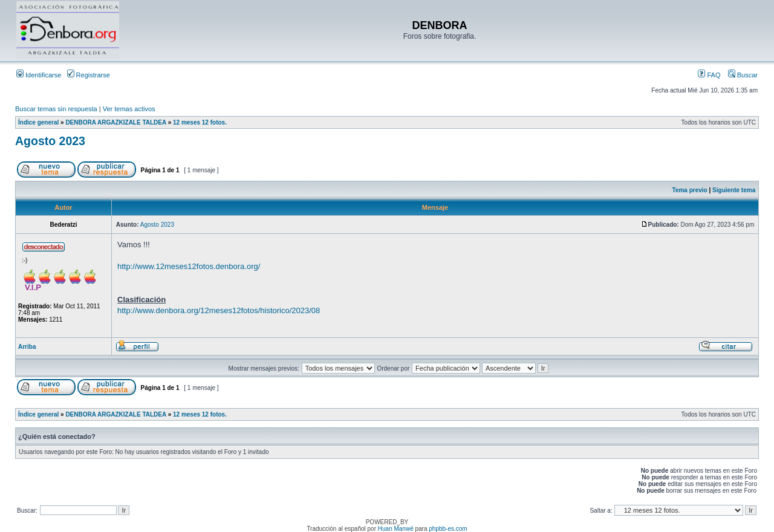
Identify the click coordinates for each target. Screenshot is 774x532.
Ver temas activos (129, 109)
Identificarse (39, 75)
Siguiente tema (734, 190)
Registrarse (89, 75)
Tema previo (690, 190)
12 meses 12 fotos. (200, 122)
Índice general (38, 122)
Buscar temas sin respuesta (56, 109)
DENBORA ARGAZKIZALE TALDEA (115, 122)
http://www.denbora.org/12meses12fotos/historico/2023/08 (219, 310)
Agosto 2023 (50, 141)
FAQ (709, 75)
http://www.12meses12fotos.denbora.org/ (189, 266)
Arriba (27, 347)
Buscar (743, 75)
